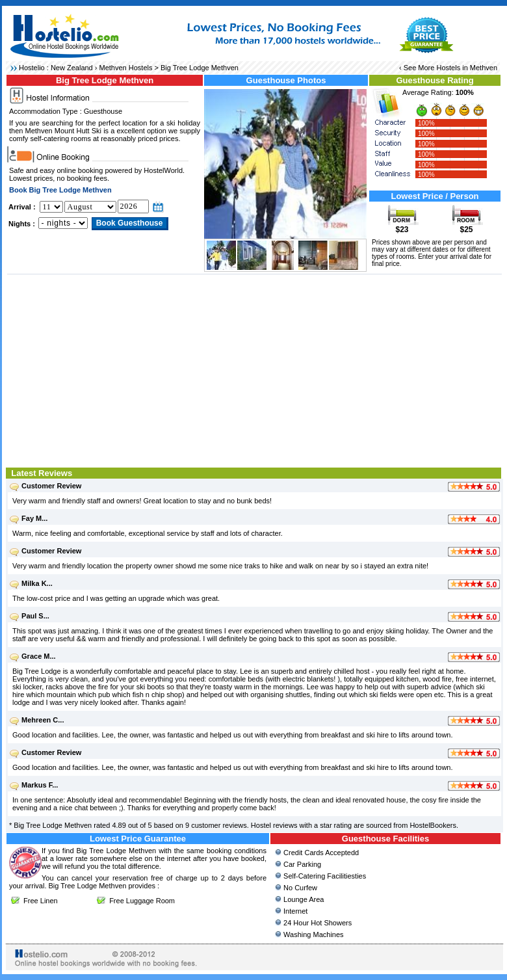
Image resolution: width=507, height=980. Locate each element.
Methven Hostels (126, 68)
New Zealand (72, 68)
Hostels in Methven (467, 68)
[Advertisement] (254, 369)
